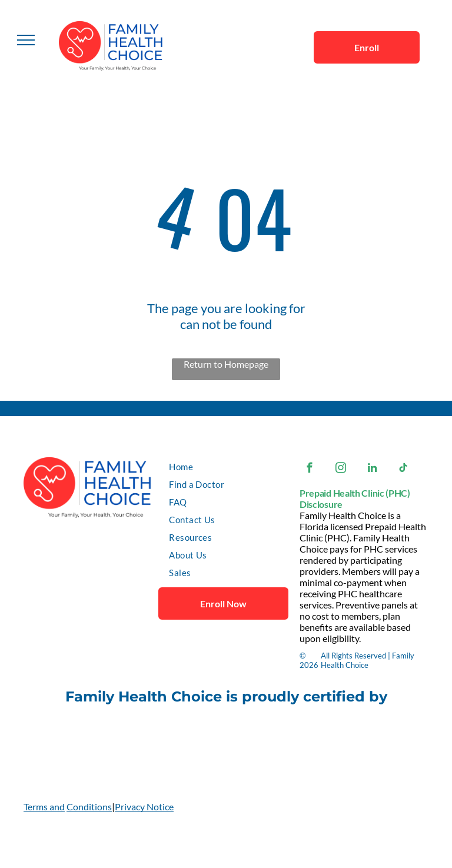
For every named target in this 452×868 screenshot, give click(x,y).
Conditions (89, 807)
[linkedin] (372, 470)
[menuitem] (225, 467)
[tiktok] (403, 470)
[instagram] (341, 470)
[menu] (26, 40)
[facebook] (310, 470)
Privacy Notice (144, 807)
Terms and (44, 807)
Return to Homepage (226, 364)
